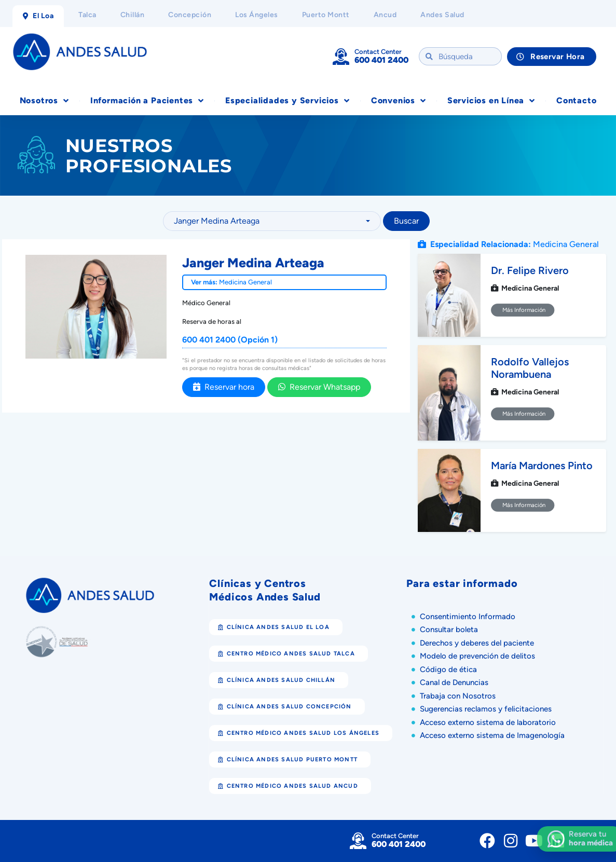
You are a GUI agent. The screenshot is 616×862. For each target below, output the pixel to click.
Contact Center (378, 52)
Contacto (576, 100)
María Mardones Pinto (542, 466)
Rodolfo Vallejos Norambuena (530, 368)
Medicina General (245, 282)
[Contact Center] (341, 57)
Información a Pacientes (147, 101)
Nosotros (44, 101)
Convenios (399, 101)
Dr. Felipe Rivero (530, 270)
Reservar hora (224, 387)
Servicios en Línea (491, 101)
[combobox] (272, 221)
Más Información (523, 310)
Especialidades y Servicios (288, 101)
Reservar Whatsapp (319, 387)
